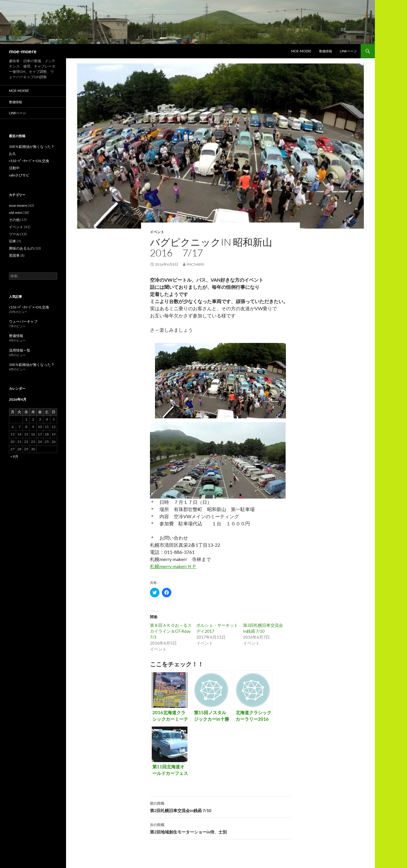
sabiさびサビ (19, 175)
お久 (12, 154)
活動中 (14, 168)
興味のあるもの (21, 248)
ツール (14, 234)
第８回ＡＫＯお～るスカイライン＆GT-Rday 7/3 (171, 631)
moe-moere (23, 51)
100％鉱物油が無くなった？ (32, 147)
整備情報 (325, 51)
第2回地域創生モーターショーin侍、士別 (220, 828)
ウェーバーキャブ (23, 321)
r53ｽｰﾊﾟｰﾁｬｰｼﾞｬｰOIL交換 (29, 161)
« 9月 (14, 456)
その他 (14, 220)
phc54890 (195, 264)
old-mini (15, 213)
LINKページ (348, 51)
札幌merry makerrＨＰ (173, 566)
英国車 (14, 255)
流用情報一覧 (20, 350)
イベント (157, 232)
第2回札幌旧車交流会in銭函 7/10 (220, 806)
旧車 (12, 241)
